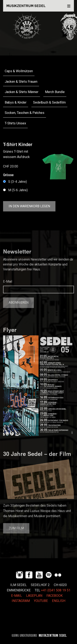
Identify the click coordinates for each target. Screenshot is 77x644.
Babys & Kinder (16, 103)
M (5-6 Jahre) (18, 190)
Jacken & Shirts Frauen (21, 82)
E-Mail (8, 282)
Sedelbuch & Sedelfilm (49, 103)
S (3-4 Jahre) (18, 182)
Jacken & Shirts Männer (22, 92)
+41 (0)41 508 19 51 (56, 590)
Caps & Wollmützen (19, 71)
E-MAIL (17, 596)
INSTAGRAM (21, 601)
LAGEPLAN (34, 596)
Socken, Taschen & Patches (25, 113)
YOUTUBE (41, 601)
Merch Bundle (55, 92)
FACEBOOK (55, 596)
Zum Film (16, 528)
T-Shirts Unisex (15, 123)
